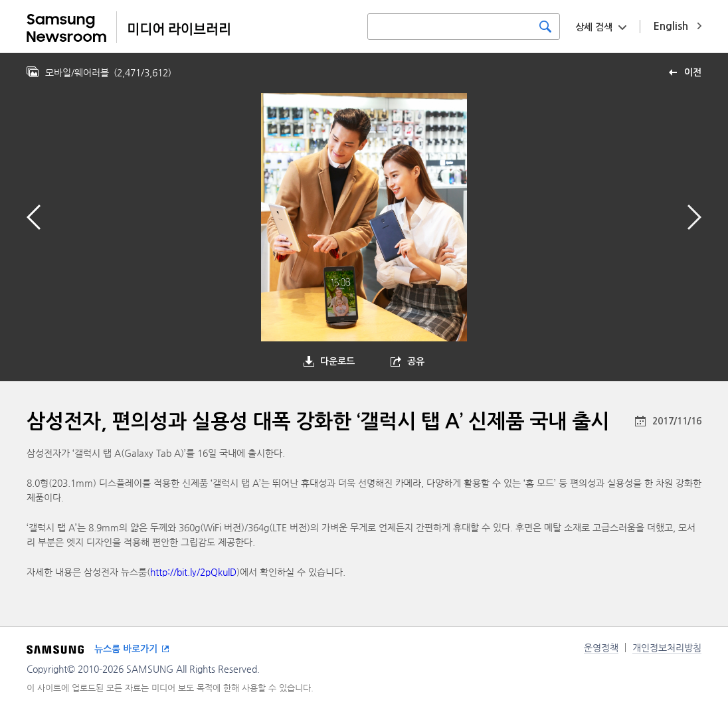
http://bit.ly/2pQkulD (193, 572)
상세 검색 (594, 27)
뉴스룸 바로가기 (126, 649)
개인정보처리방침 (667, 648)
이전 (693, 72)
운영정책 (601, 648)
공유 (416, 361)
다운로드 (337, 361)
